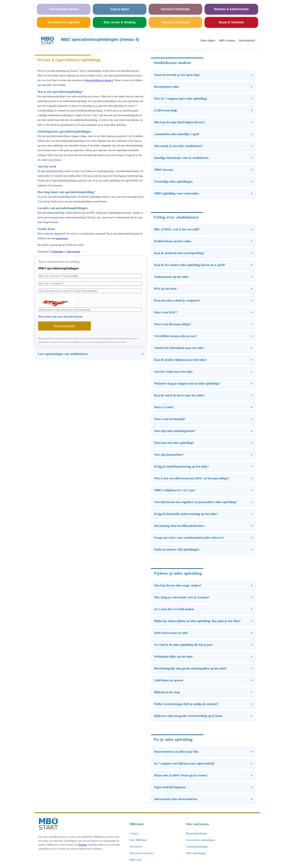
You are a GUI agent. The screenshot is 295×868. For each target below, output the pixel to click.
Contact (134, 833)
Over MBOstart (138, 840)
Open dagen (208, 40)
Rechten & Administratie (231, 9)
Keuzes (83, 845)
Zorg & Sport (120, 9)
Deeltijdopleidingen (197, 847)
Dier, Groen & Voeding (120, 22)
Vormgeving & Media (64, 9)
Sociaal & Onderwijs (176, 9)
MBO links (136, 860)
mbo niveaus (73, 252)
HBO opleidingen (196, 853)
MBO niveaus (227, 40)
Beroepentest (247, 40)
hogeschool (62, 238)
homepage (58, 252)
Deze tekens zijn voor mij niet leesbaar (60, 317)
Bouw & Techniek (231, 22)
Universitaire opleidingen (200, 840)
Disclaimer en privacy (142, 853)
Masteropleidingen (196, 833)
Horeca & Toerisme (175, 22)
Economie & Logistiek (64, 22)
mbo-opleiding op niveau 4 (99, 80)
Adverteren (136, 847)
